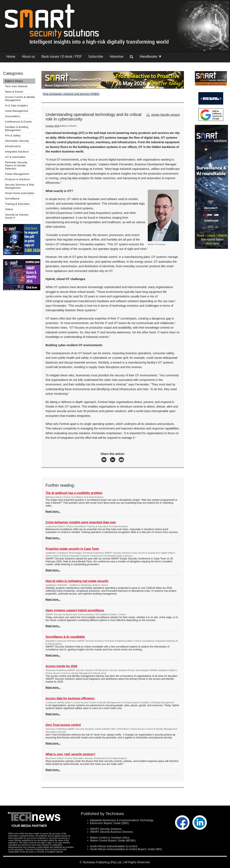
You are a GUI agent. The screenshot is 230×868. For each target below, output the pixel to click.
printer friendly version (163, 115)
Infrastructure (13, 146)
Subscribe (96, 57)
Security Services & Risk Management (20, 186)
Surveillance (12, 199)
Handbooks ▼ (151, 57)
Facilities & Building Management (17, 129)
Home (11, 57)
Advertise (117, 57)
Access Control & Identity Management (20, 99)
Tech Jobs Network (16, 86)
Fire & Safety (13, 135)
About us (28, 57)
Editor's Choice (14, 81)
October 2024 (53, 126)
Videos (9, 209)
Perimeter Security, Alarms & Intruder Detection (16, 165)
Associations (13, 116)
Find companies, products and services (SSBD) (71, 94)
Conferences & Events (18, 122)
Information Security (17, 141)
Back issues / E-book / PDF (62, 57)
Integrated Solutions (17, 152)
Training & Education (17, 204)
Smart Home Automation (20, 193)
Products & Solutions (17, 179)
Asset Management (17, 111)
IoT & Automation (15, 157)
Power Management (17, 174)
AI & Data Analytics (16, 106)
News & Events (14, 92)
